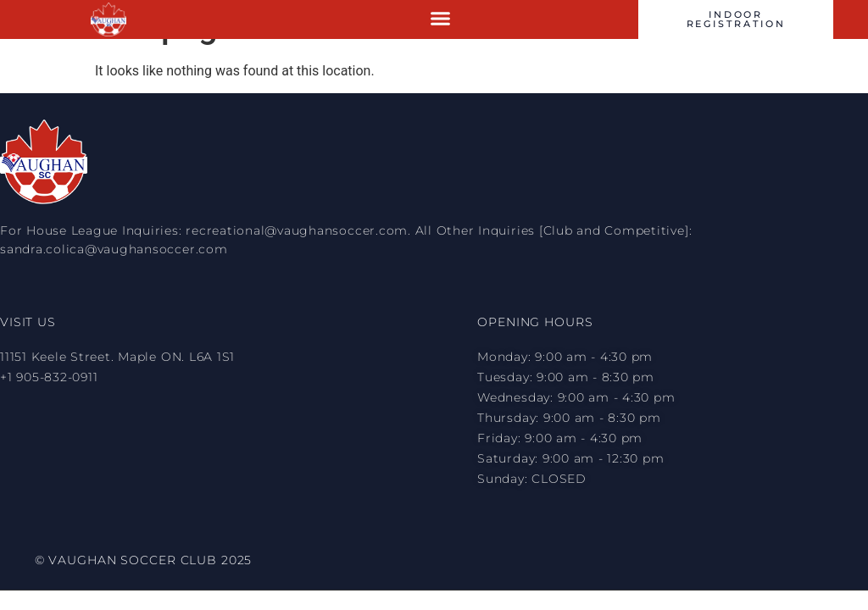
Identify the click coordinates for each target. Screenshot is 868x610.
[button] (441, 19)
